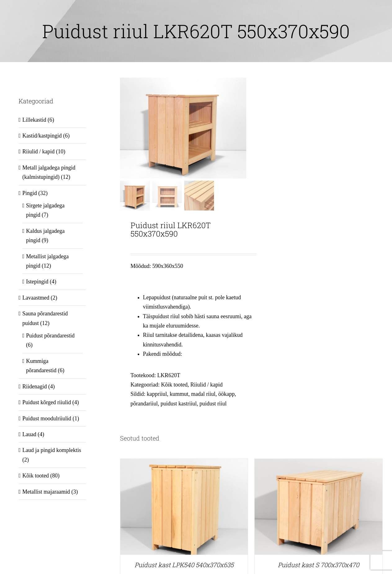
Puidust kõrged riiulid (47, 402)
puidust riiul (213, 403)
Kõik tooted (174, 385)
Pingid (30, 193)
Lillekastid (34, 120)
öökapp (227, 394)
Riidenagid (35, 386)
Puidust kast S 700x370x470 (318, 565)
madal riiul (203, 394)
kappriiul (157, 394)
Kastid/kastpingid (42, 136)
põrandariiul (144, 403)
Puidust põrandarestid (50, 336)
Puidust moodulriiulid (47, 418)
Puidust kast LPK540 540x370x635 (184, 565)
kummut (179, 394)
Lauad (29, 434)
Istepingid (37, 282)
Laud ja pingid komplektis (52, 450)
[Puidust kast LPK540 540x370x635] (184, 463)
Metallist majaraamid (46, 492)
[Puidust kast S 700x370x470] (318, 463)
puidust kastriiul (179, 403)
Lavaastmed (36, 298)
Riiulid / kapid (207, 385)
